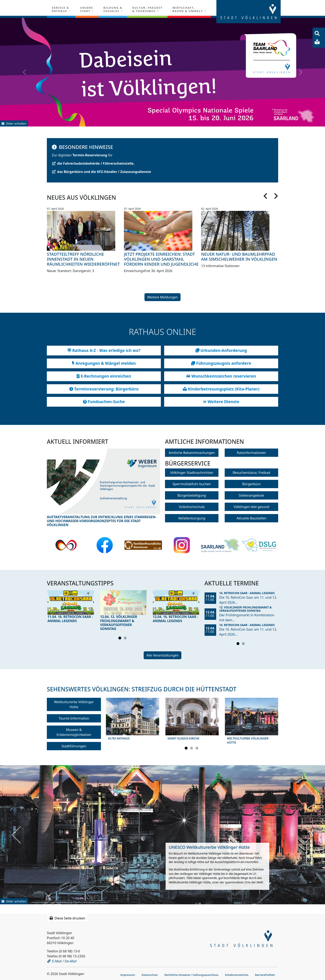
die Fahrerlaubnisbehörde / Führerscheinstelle (93, 163)
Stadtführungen (74, 746)
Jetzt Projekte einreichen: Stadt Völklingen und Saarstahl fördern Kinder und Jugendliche (161, 259)
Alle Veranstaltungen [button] (162, 655)
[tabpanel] (71, 607)
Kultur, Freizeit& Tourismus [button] (147, 9)
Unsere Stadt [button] (87, 9)
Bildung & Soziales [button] (113, 9)
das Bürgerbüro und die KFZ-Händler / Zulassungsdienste (102, 172)
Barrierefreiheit (265, 975)
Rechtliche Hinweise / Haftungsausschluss (191, 975)
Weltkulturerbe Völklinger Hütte (74, 704)
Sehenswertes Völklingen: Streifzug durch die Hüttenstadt (142, 689)
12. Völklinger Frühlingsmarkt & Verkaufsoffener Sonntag (246, 609)
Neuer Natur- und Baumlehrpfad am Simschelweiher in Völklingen (239, 257)
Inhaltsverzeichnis (237, 975)
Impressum (128, 975)
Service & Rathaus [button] (60, 9)
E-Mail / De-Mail (62, 961)
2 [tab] (126, 639)
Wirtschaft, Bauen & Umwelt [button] (188, 9)
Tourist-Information (74, 718)
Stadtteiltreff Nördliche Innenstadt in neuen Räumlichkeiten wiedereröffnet (83, 259)
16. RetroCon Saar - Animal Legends (247, 593)
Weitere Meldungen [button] (162, 297)
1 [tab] (120, 639)
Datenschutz (150, 975)
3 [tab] (198, 749)
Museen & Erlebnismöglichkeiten (74, 732)
